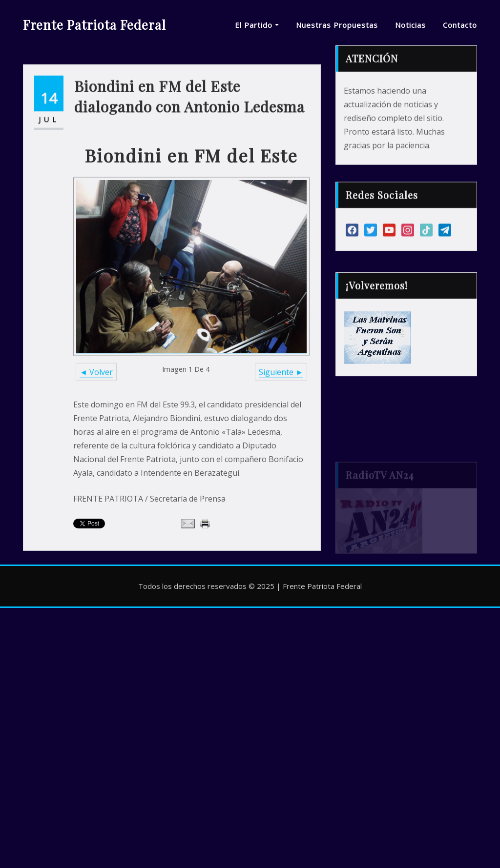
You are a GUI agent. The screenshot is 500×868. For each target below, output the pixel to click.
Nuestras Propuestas (337, 25)
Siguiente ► (281, 420)
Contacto (460, 25)
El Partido (257, 25)
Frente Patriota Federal (94, 24)
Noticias (410, 25)
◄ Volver (96, 420)
